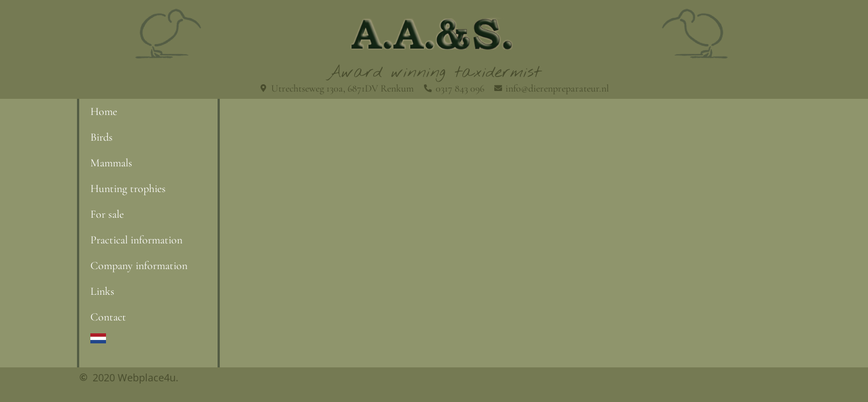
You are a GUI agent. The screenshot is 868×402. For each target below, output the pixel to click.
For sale (107, 214)
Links (102, 291)
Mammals (111, 163)
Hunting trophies (128, 189)
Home (104, 112)
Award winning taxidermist (434, 73)
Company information (139, 266)
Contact (108, 317)
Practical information (136, 240)
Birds (102, 137)
